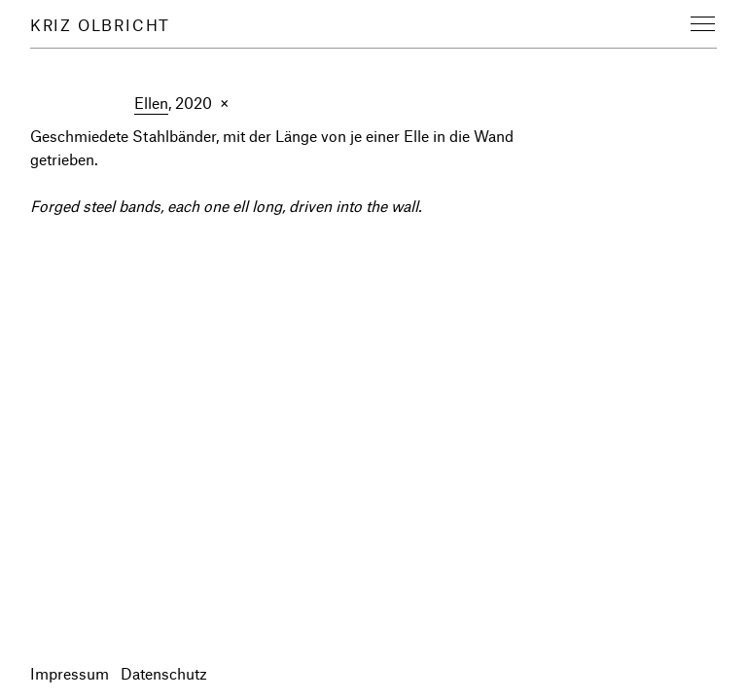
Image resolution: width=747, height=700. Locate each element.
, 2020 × (181, 104)
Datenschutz (164, 673)
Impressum (70, 673)
